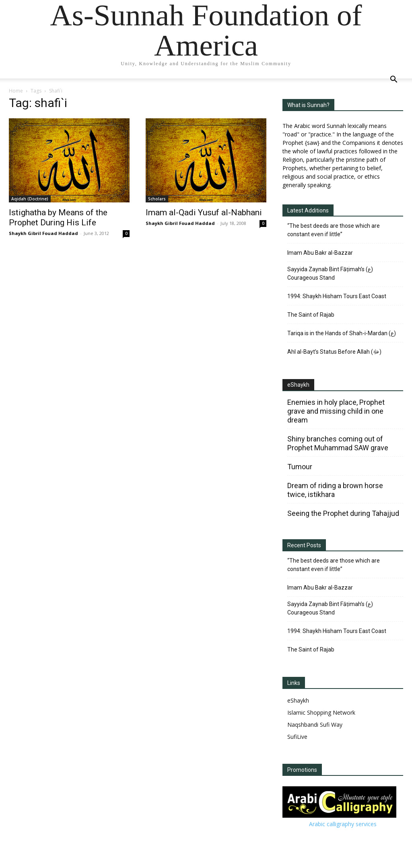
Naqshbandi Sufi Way (315, 725)
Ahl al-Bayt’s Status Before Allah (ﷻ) (334, 352)
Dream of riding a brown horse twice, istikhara (335, 490)
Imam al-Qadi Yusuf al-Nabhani (204, 212)
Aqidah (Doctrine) (30, 199)
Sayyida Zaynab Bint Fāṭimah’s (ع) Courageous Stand (330, 273)
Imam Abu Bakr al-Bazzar (320, 253)
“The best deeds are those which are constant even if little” (334, 230)
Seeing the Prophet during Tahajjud (343, 513)
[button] (393, 80)
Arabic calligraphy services (343, 824)
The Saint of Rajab (311, 315)
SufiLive (297, 737)
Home (16, 91)
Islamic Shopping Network (321, 712)
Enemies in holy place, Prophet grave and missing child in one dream (336, 411)
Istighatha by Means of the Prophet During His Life (58, 218)
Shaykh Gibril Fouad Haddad (43, 233)
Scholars (157, 199)
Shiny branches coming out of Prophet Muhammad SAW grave (338, 443)
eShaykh (298, 385)
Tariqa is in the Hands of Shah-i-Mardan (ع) (342, 333)
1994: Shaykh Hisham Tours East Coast (337, 296)
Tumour (300, 467)
